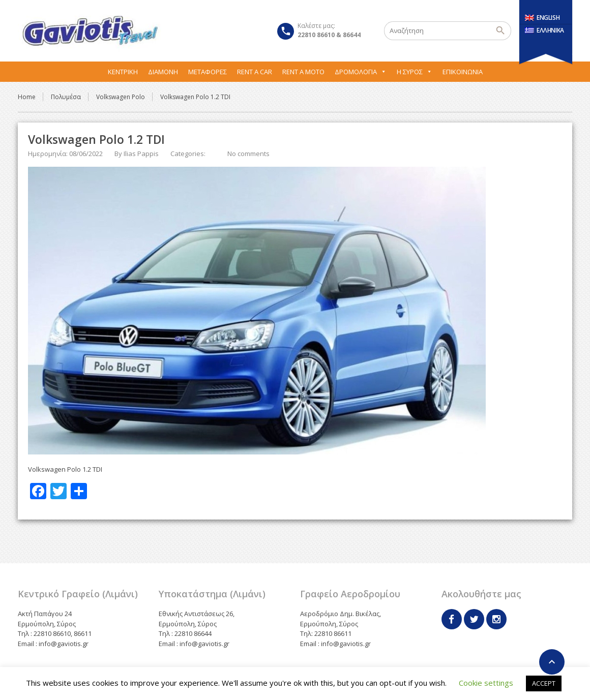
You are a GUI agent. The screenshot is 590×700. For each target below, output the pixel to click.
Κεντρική (123, 72)
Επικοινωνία (463, 72)
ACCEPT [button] (544, 683)
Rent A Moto (303, 72)
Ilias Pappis (141, 154)
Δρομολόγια (361, 72)
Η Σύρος (415, 72)
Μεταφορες (208, 72)
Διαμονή (163, 72)
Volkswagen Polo (121, 97)
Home (27, 97)
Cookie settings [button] (486, 683)
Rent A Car (255, 72)
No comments (248, 154)
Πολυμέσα (66, 97)
